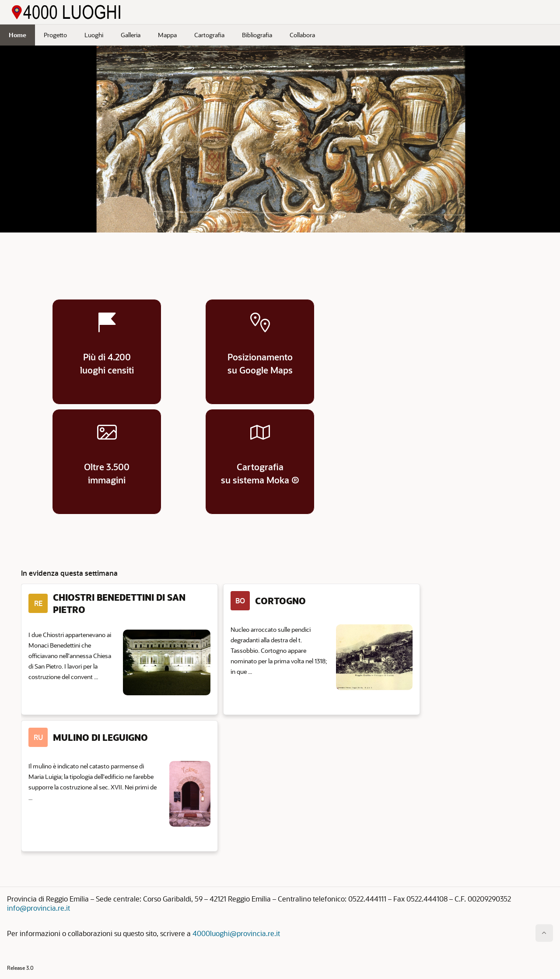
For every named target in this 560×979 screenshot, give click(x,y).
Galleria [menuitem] (131, 35)
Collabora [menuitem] (302, 35)
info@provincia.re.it (38, 908)
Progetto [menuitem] (55, 35)
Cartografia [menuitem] (209, 35)
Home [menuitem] (17, 35)
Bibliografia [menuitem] (257, 35)
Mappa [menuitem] (167, 35)
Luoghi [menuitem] (94, 35)
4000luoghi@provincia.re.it (236, 933)
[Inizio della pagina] (544, 933)
